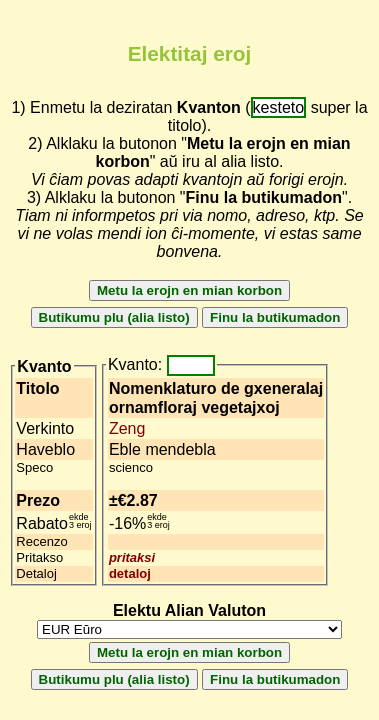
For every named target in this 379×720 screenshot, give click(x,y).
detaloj (130, 573)
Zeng (127, 428)
